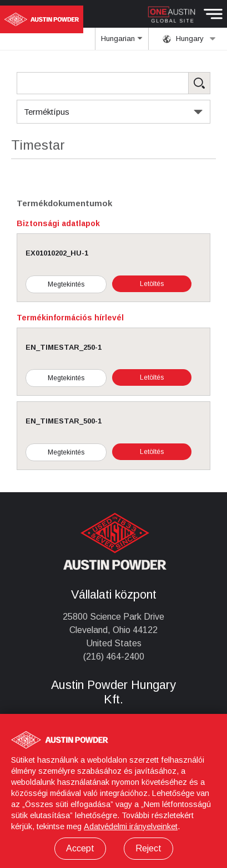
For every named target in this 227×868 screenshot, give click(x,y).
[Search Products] (113, 83)
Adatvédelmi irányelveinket (131, 826)
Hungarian (122, 42)
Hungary (189, 39)
